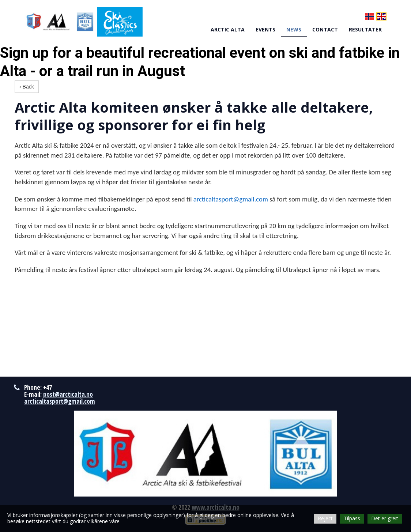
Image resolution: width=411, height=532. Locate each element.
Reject (325, 518)
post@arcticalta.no (68, 394)
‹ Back (27, 87)
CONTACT (325, 29)
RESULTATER (365, 29)
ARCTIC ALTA (228, 29)
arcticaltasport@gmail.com (231, 199)
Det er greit (385, 518)
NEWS (294, 29)
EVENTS (265, 29)
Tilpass (352, 518)
